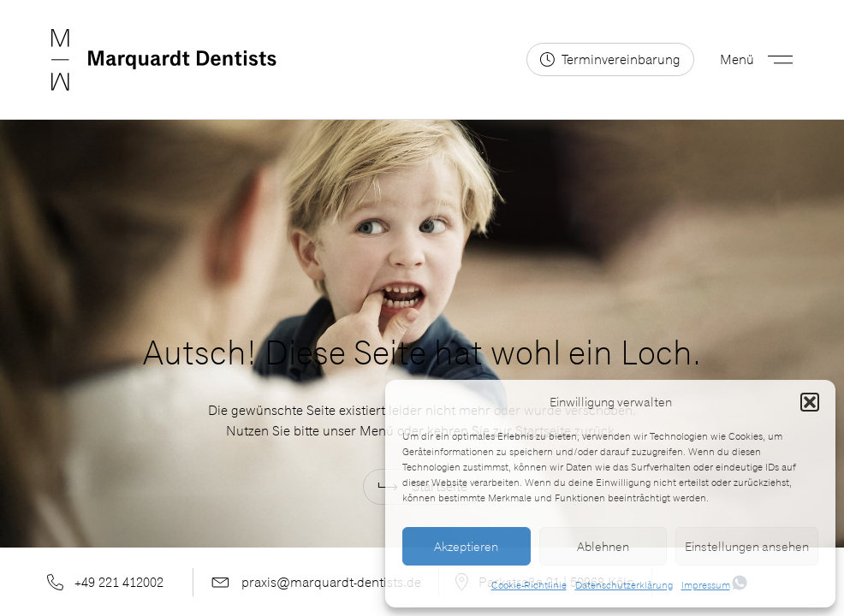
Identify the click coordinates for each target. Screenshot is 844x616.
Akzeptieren (466, 547)
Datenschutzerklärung (624, 585)
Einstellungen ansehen (747, 547)
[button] (810, 402)
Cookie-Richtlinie (529, 585)
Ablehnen (603, 547)
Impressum (706, 585)
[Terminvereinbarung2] (610, 59)
